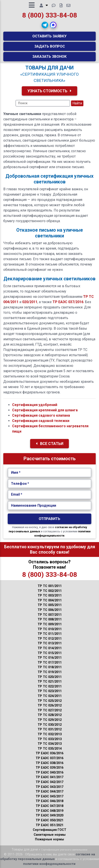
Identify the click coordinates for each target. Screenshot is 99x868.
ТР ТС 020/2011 (50, 677)
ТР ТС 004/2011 (50, 600)
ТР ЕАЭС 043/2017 (49, 787)
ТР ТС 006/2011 (50, 610)
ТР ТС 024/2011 (50, 696)
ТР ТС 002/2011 (50, 591)
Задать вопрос (50, 46)
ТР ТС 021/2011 (50, 682)
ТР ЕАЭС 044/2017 (49, 792)
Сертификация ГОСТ (49, 830)
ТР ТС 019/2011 (50, 672)
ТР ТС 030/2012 (50, 725)
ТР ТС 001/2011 (50, 586)
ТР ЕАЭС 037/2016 (68, 302)
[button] (45, 25)
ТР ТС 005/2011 (50, 605)
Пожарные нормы (49, 839)
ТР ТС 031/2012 (50, 729)
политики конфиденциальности (49, 864)
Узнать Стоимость (49, 91)
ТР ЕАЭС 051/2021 (49, 825)
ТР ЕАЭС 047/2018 (49, 806)
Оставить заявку (49, 36)
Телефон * (20, 484)
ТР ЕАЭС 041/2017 (49, 777)
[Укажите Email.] (49, 495)
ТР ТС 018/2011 (50, 667)
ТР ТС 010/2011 (50, 629)
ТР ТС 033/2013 (50, 739)
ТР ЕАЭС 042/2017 (49, 782)
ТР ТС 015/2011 (50, 653)
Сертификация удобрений (35, 405)
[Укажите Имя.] (49, 473)
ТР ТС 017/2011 (50, 663)
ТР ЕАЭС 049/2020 (49, 815)
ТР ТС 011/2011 (50, 634)
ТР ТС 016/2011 (50, 658)
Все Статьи (50, 444)
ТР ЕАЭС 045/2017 (49, 796)
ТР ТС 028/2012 (50, 715)
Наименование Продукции (34, 505)
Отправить (49, 519)
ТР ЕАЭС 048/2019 (49, 811)
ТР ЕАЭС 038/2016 (49, 763)
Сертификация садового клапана (41, 415)
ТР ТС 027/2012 (50, 710)
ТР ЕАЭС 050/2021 (49, 820)
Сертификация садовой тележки (41, 421)
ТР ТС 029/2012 (50, 720)
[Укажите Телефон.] (49, 484)
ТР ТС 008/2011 (50, 619)
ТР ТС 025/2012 (50, 701)
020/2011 (30, 302)
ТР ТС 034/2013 (50, 744)
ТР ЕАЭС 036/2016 (49, 753)
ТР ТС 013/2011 (50, 643)
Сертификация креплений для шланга (45, 410)
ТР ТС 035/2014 (50, 749)
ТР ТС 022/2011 (50, 686)
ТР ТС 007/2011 (50, 615)
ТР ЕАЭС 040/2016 (49, 773)
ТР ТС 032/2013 (50, 734)
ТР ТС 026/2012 (50, 705)
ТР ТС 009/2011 (50, 624)
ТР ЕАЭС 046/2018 (49, 801)
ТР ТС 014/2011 (50, 648)
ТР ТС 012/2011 (50, 639)
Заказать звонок (49, 56)
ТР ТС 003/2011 (50, 596)
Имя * (16, 472)
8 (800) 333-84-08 (50, 15)
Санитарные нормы (50, 835)
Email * (17, 494)
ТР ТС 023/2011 (50, 691)
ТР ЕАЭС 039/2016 (49, 768)
